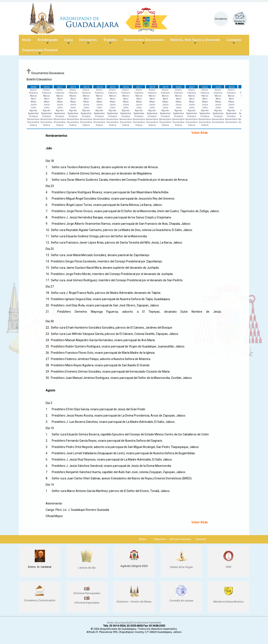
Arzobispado (48, 42)
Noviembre (33, 119)
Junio (33, 105)
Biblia (143, 539)
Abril (33, 99)
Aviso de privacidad (119, 623)
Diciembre (33, 122)
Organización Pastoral (40, 52)
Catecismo (160, 539)
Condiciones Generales (147, 623)
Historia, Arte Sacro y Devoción (195, 42)
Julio (33, 108)
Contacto (234, 42)
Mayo (33, 102)
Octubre (33, 116)
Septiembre (33, 113)
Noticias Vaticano (180, 539)
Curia (69, 42)
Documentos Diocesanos (144, 42)
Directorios (88, 42)
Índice (33, 125)
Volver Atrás (200, 133)
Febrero (33, 93)
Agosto (33, 110)
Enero (33, 90)
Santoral (201, 539)
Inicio (27, 40)
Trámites (110, 42)
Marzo (33, 96)
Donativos (221, 19)
